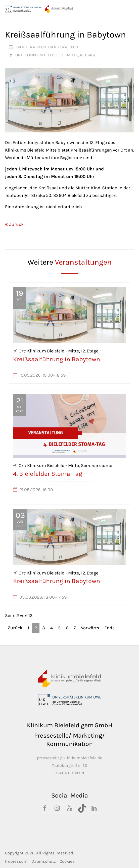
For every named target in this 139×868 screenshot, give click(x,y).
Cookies (67, 861)
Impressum (16, 861)
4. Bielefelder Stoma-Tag (48, 474)
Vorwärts (90, 628)
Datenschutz (44, 861)
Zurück (16, 224)
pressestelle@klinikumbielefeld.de (69, 758)
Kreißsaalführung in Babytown (57, 359)
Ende (109, 628)
